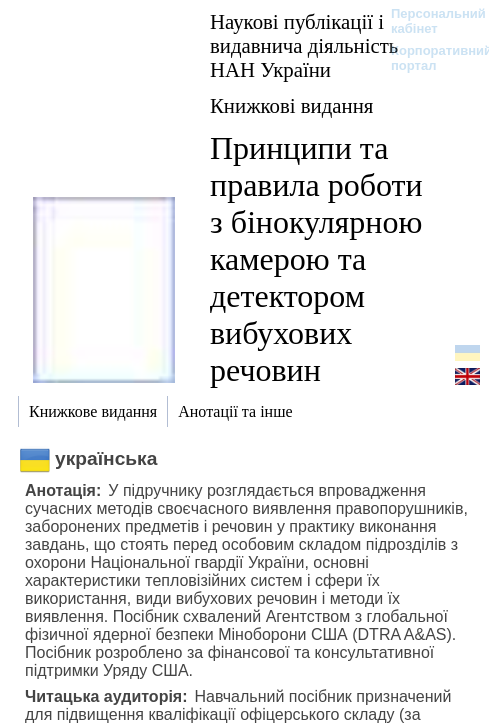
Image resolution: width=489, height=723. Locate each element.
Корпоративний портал (428, 58)
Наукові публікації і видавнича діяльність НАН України (304, 45)
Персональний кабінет (428, 21)
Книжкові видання (291, 105)
